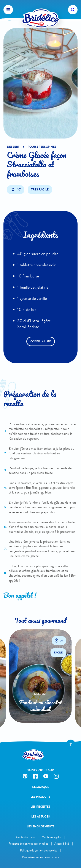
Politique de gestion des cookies (39, 850)
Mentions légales (51, 837)
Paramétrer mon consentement (41, 857)
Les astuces (41, 817)
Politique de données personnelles (28, 844)
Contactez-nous (26, 837)
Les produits (40, 797)
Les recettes (40, 807)
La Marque (41, 787)
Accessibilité (62, 844)
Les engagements (41, 826)
